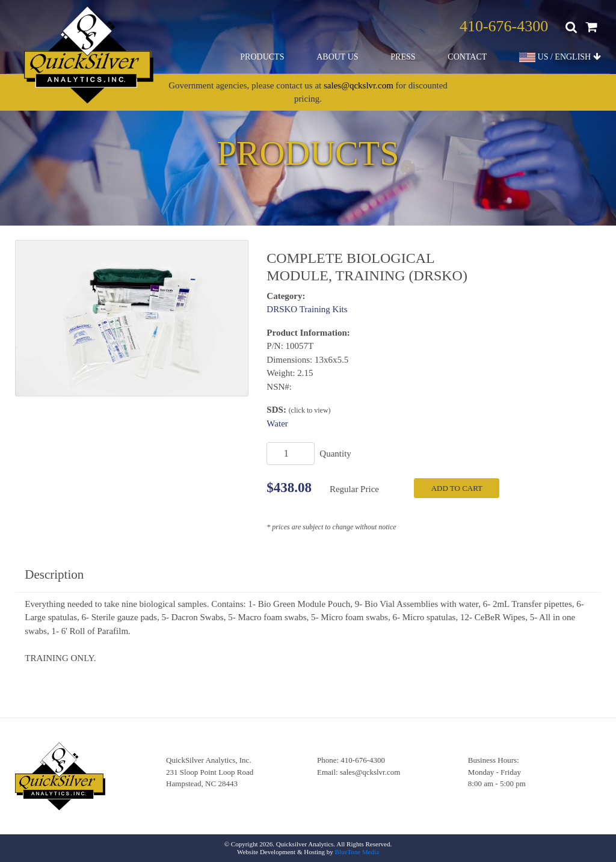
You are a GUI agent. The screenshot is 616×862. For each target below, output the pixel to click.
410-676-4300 (504, 26)
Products (262, 57)
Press (403, 57)
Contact (467, 57)
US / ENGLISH (560, 57)
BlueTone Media (357, 852)
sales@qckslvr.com (359, 85)
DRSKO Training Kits (307, 309)
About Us (337, 57)
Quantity (335, 454)
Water (277, 423)
